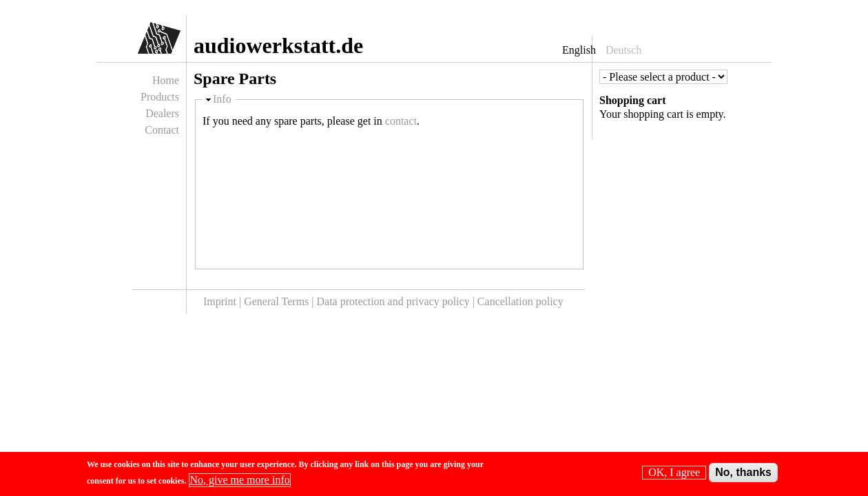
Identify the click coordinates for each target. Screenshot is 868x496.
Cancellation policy (520, 301)
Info (222, 99)
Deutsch (623, 50)
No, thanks (743, 475)
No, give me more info (239, 483)
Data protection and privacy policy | (397, 301)
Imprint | (224, 301)
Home (166, 80)
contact (401, 121)
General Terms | (280, 301)
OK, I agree (674, 475)
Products (160, 97)
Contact (162, 130)
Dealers (162, 113)
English (579, 50)
